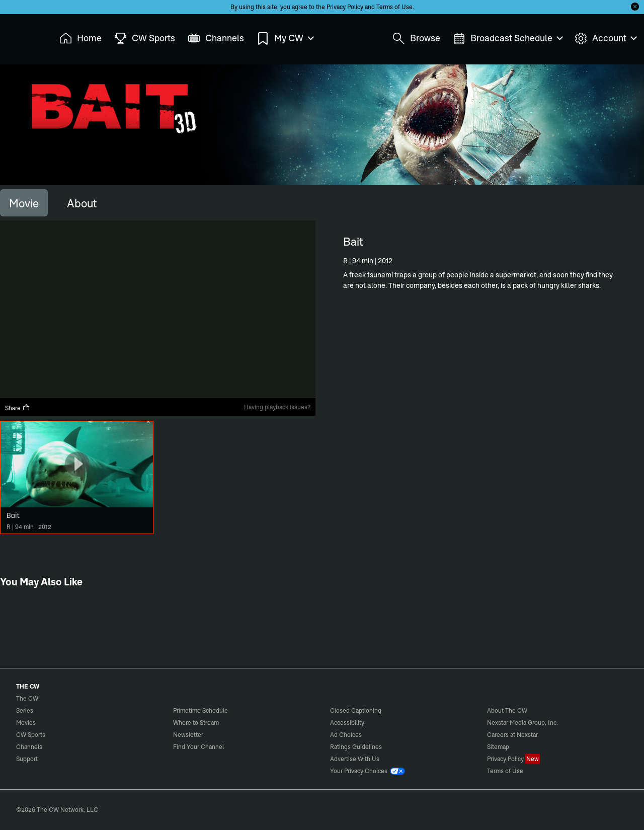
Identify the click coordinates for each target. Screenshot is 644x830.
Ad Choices (346, 735)
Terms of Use (394, 7)
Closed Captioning (356, 710)
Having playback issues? (277, 407)
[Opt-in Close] (635, 7)
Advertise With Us (355, 759)
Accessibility (347, 723)
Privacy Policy (345, 7)
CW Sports (31, 735)
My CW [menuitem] (285, 39)
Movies (26, 723)
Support (27, 759)
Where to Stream (196, 723)
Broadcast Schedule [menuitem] (507, 39)
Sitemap (498, 747)
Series (25, 710)
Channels (29, 747)
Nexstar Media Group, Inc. (522, 723)
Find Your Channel (198, 747)
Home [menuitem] (80, 39)
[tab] (24, 203)
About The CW (507, 710)
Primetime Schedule (200, 710)
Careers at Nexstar (512, 735)
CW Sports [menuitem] (145, 39)
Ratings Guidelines (356, 747)
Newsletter (188, 735)
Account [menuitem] (605, 39)
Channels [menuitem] (216, 39)
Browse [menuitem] (416, 39)
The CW (21, 36)
